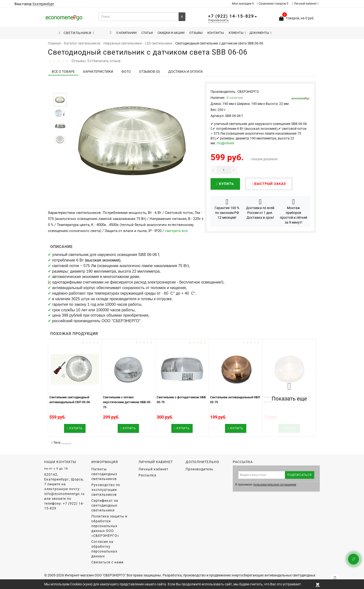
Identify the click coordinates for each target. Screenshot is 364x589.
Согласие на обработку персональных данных (104, 549)
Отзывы (196, 33)
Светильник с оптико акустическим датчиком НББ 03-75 (127, 402)
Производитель (200, 469)
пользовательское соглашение (275, 485)
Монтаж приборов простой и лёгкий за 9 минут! (294, 211)
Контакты (216, 33)
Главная (54, 43)
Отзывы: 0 (80, 61)
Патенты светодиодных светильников (104, 474)
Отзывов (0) (149, 72)
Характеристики (98, 72)
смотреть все (176, 231)
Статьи (147, 33)
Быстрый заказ (269, 184)
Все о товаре (63, 72)
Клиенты (237, 33)
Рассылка (147, 475)
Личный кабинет (305, 4)
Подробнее (226, 143)
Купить (225, 184)
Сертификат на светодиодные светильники (105, 505)
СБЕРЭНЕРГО (248, 92)
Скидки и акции (171, 33)
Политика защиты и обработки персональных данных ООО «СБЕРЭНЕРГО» (109, 526)
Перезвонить (218, 20)
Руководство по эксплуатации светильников (106, 490)
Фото (126, 72)
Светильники (77, 33)
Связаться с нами (107, 562)
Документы (261, 33)
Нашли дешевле (265, 159)
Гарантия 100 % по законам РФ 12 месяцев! (227, 209)
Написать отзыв (106, 61)
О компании (126, 33)
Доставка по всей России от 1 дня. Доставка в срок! (260, 209)
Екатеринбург (44, 4)
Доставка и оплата (186, 72)
